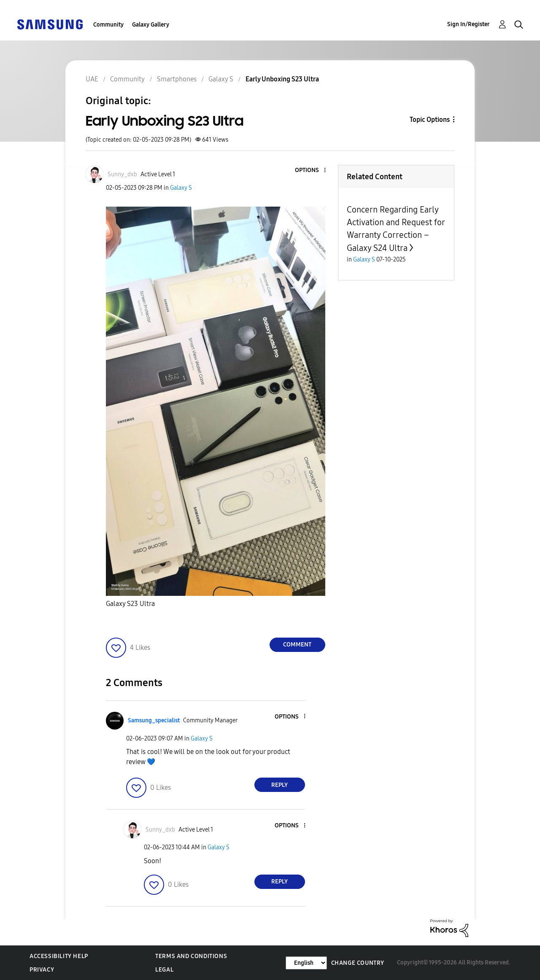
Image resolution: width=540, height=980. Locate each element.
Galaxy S (181, 188)
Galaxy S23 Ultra (130, 604)
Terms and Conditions (191, 956)
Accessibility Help (59, 956)
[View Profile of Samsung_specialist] (154, 720)
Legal (164, 970)
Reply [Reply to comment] (279, 785)
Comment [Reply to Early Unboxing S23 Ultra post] (297, 645)
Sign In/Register (468, 24)
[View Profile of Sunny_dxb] (122, 174)
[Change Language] (306, 963)
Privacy (42, 970)
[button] (310, 171)
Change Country (358, 963)
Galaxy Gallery (151, 25)
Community (108, 25)
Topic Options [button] (430, 120)
